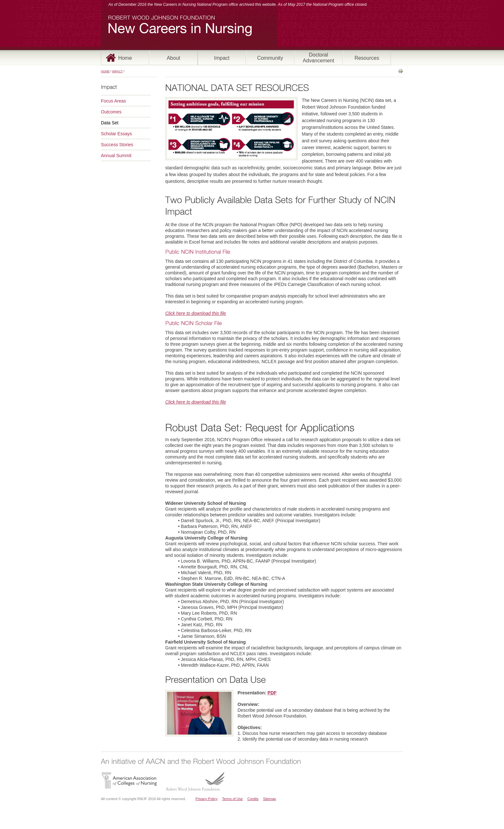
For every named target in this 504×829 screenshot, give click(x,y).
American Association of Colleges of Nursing (129, 780)
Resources (367, 58)
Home (125, 58)
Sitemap (269, 799)
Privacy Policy (206, 799)
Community (270, 58)
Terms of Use (233, 799)
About (174, 58)
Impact (222, 58)
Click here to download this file (196, 313)
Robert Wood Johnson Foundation (195, 781)
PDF (272, 693)
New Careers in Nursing (180, 30)
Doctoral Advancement (319, 58)
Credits (253, 799)
